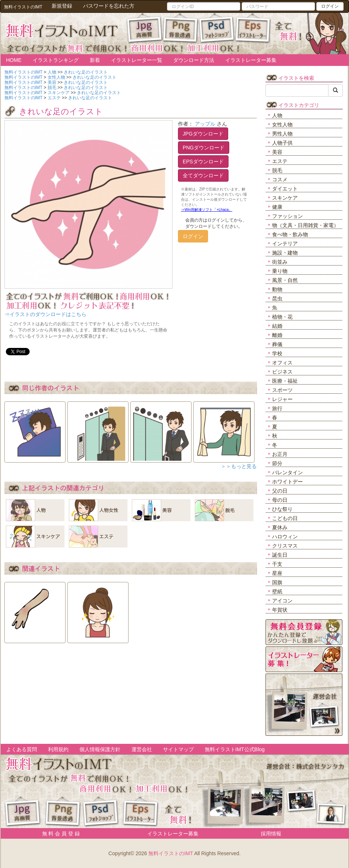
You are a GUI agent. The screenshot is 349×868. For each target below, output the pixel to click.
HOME (14, 60)
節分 (277, 463)
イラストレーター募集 (251, 60)
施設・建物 (285, 253)
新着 (95, 60)
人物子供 (282, 143)
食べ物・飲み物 (290, 234)
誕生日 (280, 555)
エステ (280, 161)
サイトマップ (178, 749)
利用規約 (58, 749)
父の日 (280, 491)
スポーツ (282, 390)
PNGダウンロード (204, 148)
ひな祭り (282, 509)
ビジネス (282, 372)
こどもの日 (285, 518)
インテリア (285, 244)
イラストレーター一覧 (137, 60)
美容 (277, 152)
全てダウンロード (203, 175)
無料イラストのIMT (171, 853)
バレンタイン (287, 472)
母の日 (280, 500)
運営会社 (142, 749)
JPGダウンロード (203, 134)
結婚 (277, 326)
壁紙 (277, 591)
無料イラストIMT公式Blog (235, 749)
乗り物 (280, 271)
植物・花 (282, 317)
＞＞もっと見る (239, 466)
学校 (277, 353)
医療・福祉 (285, 381)
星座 (277, 573)
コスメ (280, 179)
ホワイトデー (287, 482)
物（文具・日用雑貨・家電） (305, 225)
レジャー (282, 399)
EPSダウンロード (203, 162)
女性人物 (282, 125)
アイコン (282, 601)
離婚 (277, 335)
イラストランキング (56, 60)
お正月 (280, 454)
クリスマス (285, 546)
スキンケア (285, 198)
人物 (277, 115)
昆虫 (277, 298)
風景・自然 (285, 280)
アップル (205, 124)
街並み (280, 262)
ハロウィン (285, 537)
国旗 (277, 582)
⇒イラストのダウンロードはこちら (45, 314)
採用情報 (271, 834)
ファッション (287, 216)
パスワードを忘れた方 (109, 6)
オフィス (282, 363)
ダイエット (285, 189)
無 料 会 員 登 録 (58, 834)
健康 (277, 207)
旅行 (277, 408)
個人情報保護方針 (100, 749)
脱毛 (277, 170)
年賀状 (280, 610)
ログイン (330, 6)
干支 (277, 564)
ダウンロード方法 (194, 60)
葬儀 (277, 344)
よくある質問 (22, 749)
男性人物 (282, 134)
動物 (277, 289)
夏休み (280, 527)
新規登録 (62, 6)
